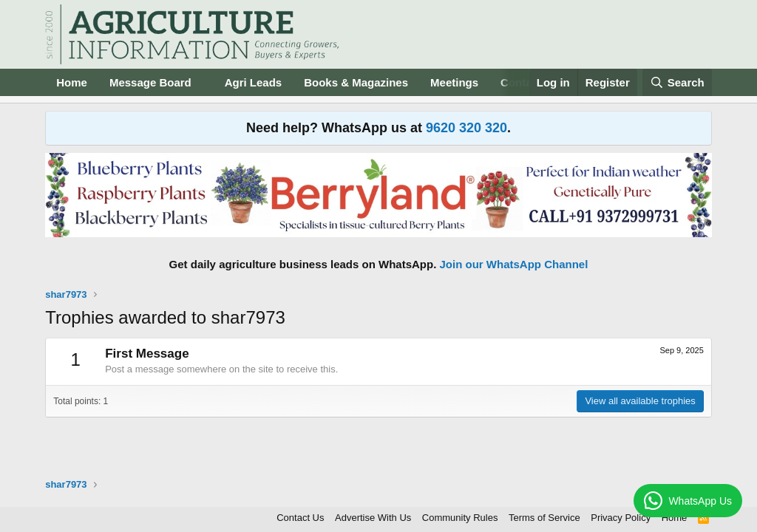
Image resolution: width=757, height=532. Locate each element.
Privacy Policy (621, 518)
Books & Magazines (356, 82)
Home (72, 82)
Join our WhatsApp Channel (514, 264)
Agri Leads (254, 82)
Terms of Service (544, 518)
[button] (203, 82)
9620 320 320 (466, 128)
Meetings (454, 82)
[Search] (677, 82)
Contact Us (300, 518)
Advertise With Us (373, 518)
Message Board (150, 82)
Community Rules (460, 518)
